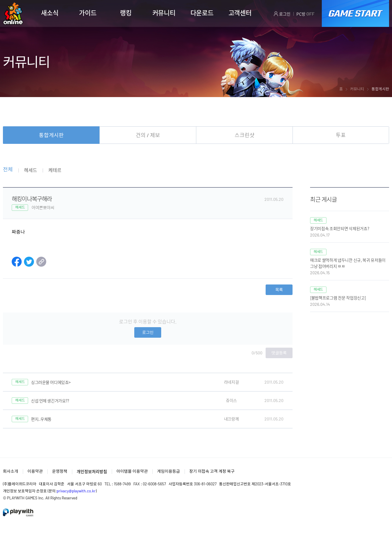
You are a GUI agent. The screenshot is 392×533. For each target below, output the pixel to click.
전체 (8, 170)
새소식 (50, 13)
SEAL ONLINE (13, 14)
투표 (341, 135)
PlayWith (18, 512)
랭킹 (126, 13)
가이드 (88, 13)
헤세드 (30, 170)
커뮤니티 (164, 13)
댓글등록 (279, 353)
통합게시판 (51, 135)
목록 (279, 290)
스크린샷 (245, 135)
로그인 (282, 14)
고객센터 (240, 13)
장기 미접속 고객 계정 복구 (212, 471)
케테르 (55, 170)
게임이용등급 (169, 471)
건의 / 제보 (148, 135)
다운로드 (202, 13)
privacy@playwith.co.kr (76, 491)
